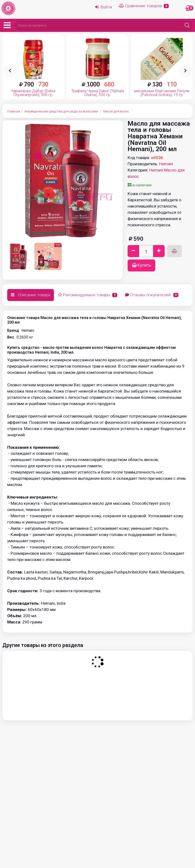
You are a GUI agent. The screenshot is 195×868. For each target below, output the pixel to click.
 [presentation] (10, 71)
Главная (14, 111)
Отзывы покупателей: (152, 295)
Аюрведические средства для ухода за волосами (61, 111)
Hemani (166, 164)
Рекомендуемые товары (88, 295)
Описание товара (31, 295)
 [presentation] (185, 71)
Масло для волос (116, 111)
